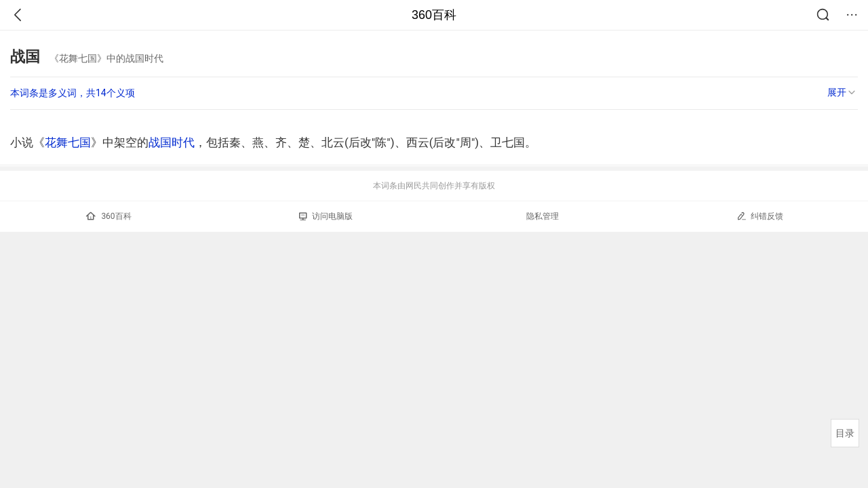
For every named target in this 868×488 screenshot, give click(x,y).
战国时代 (172, 142)
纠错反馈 (760, 216)
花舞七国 (68, 142)
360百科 (434, 15)
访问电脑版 (326, 216)
